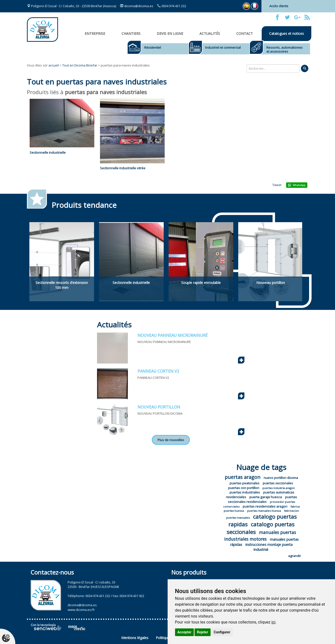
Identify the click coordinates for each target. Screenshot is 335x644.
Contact (245, 33)
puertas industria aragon (279, 488)
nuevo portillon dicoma (281, 478)
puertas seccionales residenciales (262, 499)
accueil (54, 65)
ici (273, 622)
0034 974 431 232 (172, 6)
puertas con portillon (244, 488)
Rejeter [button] (203, 632)
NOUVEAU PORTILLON (159, 407)
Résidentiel (153, 47)
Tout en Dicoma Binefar (80, 65)
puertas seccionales (278, 483)
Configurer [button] (222, 632)
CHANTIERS (131, 33)
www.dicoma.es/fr (81, 610)
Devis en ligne (170, 33)
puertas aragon (243, 477)
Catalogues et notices (286, 33)
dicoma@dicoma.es (137, 6)
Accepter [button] (185, 632)
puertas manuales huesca (264, 511)
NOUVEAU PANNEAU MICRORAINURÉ (173, 335)
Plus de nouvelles (171, 440)
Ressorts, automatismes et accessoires (285, 49)
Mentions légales (135, 638)
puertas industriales (245, 492)
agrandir (295, 556)
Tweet (277, 185)
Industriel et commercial (223, 47)
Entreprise (95, 33)
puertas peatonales (245, 483)
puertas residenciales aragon (265, 506)
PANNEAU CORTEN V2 (158, 371)
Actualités (210, 33)
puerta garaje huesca (266, 497)
